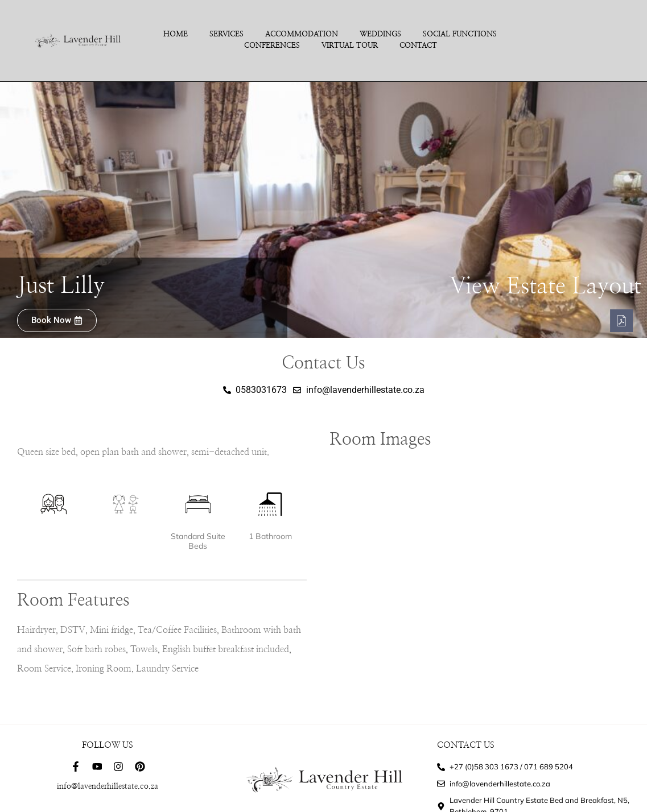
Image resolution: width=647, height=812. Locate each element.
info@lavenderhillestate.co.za (108, 786)
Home (176, 34)
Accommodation (302, 34)
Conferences (272, 46)
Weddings (380, 34)
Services (226, 34)
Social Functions (460, 34)
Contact (418, 46)
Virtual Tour (350, 46)
